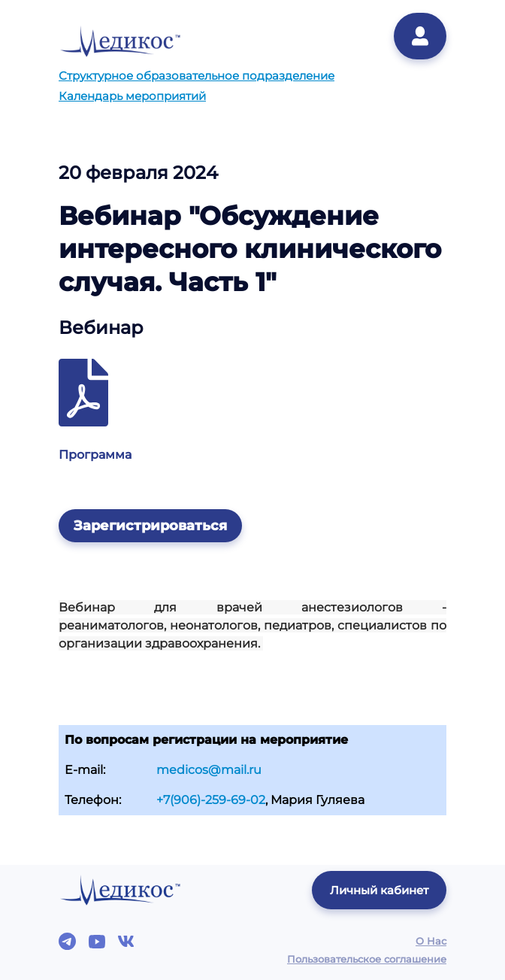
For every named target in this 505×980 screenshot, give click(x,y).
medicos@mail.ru (209, 770)
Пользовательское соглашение (367, 959)
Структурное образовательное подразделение (197, 76)
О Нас (431, 941)
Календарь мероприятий (132, 96)
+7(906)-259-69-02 (211, 800)
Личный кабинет (379, 890)
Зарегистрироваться (150, 526)
